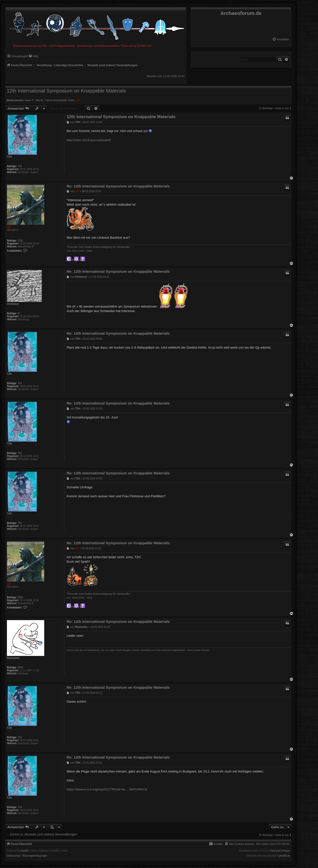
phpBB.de (284, 856)
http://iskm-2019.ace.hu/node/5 (89, 140)
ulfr (78, 100)
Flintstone (13, 304)
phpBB (24, 851)
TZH (9, 157)
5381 (20, 241)
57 (19, 313)
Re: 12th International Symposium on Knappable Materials (118, 186)
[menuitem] (281, 39)
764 (20, 166)
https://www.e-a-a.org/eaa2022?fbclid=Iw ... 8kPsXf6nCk (107, 789)
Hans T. (29, 100)
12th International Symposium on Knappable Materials (66, 91)
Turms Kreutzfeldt (56, 100)
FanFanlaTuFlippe (280, 851)
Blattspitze (13, 658)
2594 (20, 667)
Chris (71, 100)
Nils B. (40, 100)
